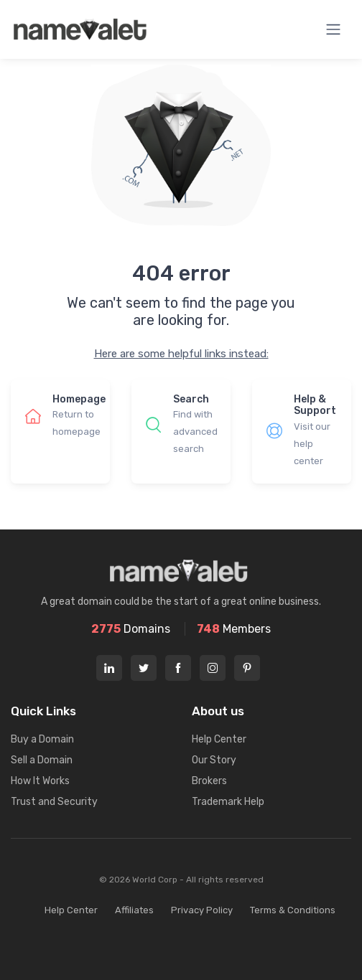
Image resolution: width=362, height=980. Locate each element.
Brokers (209, 781)
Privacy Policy (202, 910)
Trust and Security (54, 802)
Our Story (214, 760)
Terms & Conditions (293, 910)
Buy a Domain (42, 739)
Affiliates (134, 910)
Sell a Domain (42, 760)
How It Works (40, 781)
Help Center (219, 739)
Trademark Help (228, 802)
